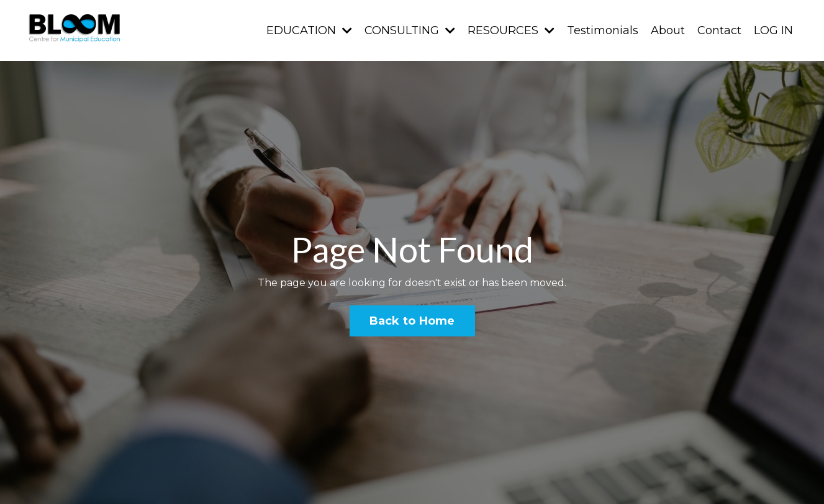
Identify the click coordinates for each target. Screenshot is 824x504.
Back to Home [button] (412, 321)
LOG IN (773, 30)
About (668, 30)
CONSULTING (410, 30)
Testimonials (603, 30)
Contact (719, 30)
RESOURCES (511, 30)
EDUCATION (309, 30)
